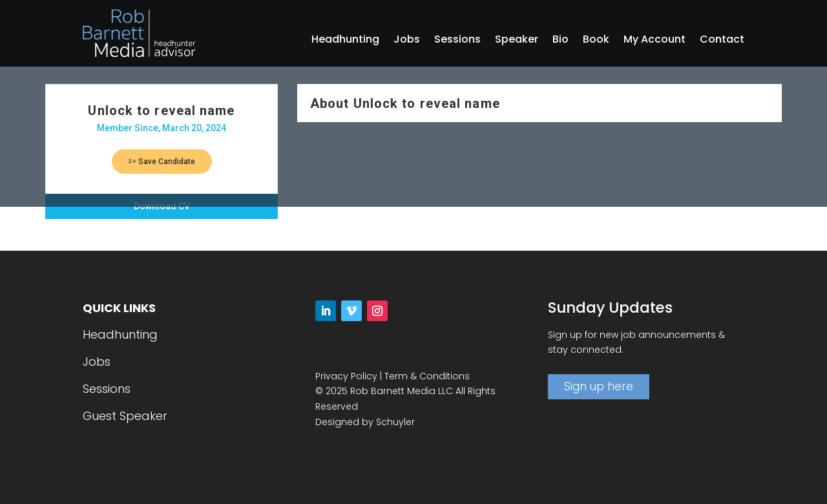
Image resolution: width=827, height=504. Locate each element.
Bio (560, 41)
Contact (722, 41)
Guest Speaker (125, 416)
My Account (654, 41)
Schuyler (395, 422)
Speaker (517, 41)
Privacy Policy (346, 376)
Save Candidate (162, 162)
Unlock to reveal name (161, 110)
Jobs (407, 41)
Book (596, 41)
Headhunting (345, 41)
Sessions (457, 41)
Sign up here (599, 386)
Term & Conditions (427, 376)
